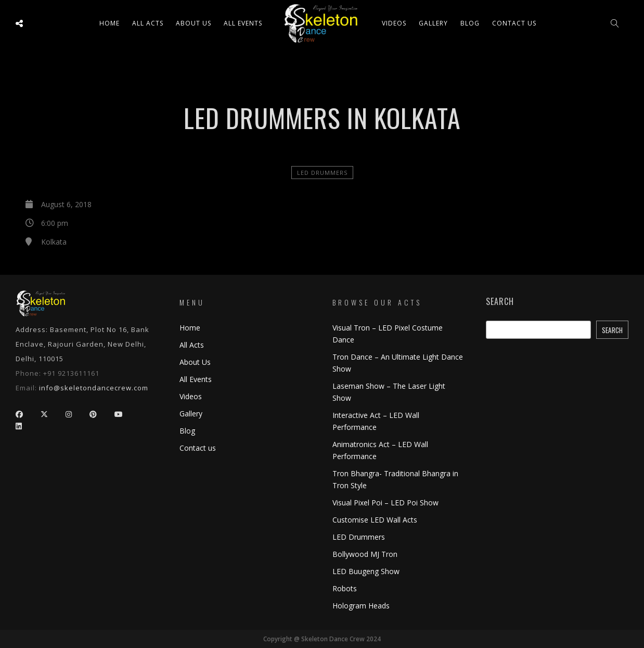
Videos (394, 23)
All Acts (192, 345)
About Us (194, 23)
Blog (470, 23)
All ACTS (148, 23)
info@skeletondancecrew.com (94, 388)
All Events (243, 23)
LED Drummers (322, 173)
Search (500, 302)
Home (110, 23)
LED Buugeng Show (366, 571)
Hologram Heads (361, 606)
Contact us (514, 23)
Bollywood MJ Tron (365, 554)
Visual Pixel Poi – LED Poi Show (385, 503)
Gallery (433, 23)
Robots (345, 588)
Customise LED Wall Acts (375, 520)
